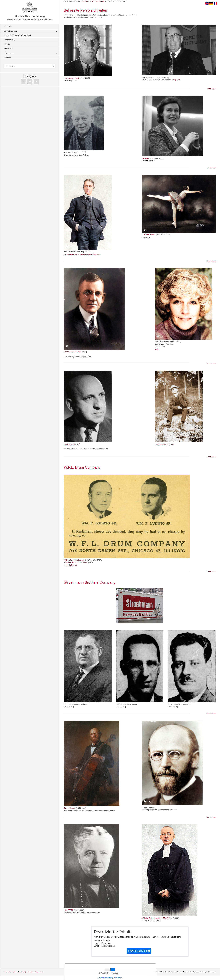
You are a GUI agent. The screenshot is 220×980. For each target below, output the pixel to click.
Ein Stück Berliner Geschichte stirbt (18, 35)
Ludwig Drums (71, 565)
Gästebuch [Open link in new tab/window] (9, 48)
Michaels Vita (9, 40)
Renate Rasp (147, 158)
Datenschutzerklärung (104, 946)
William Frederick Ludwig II (76, 562)
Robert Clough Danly (72, 352)
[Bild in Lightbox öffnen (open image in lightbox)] (88, 50)
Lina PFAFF (69, 910)
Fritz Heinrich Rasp (71, 78)
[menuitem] (30, 26)
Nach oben (211, 89)
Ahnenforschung (11, 31)
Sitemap (8, 57)
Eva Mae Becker (149, 235)
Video (157, 349)
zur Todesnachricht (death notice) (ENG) (82, 254)
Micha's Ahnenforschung (30, 16)
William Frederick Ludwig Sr (75, 560)
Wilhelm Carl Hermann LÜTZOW (155, 918)
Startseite (8, 26)
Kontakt (7, 44)
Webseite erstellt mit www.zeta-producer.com (199, 972)
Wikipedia (176, 80)
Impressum (9, 53)
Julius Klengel (69, 808)
